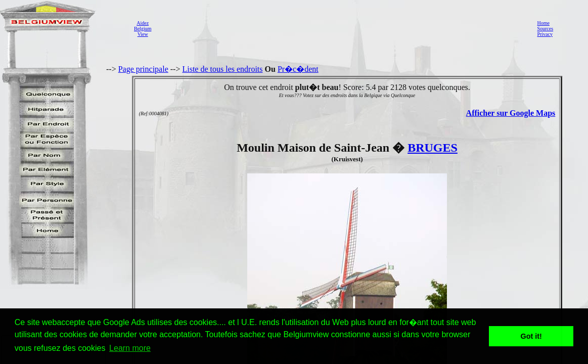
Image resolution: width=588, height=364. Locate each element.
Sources (545, 29)
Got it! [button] (531, 336)
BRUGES (433, 148)
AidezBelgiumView (143, 29)
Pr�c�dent (298, 69)
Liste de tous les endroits (222, 69)
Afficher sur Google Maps (511, 113)
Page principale (143, 69)
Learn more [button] (130, 348)
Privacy (545, 34)
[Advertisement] (341, 28)
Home (543, 23)
